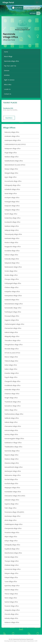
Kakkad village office (11, 422)
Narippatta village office (12, 610)
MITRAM (33, 13)
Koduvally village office (12, 259)
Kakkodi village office (11, 332)
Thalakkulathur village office (13, 447)
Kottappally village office (12, 545)
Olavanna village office (12, 463)
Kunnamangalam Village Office (14, 439)
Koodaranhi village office (12, 222)
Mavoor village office (11, 357)
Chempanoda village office (13, 528)
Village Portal (8, 2)
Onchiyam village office (12, 198)
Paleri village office (10, 508)
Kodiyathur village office (12, 291)
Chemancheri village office (13, 328)
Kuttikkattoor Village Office (13, 443)
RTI (38, 13)
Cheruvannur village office (13, 426)
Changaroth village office (12, 381)
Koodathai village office (12, 251)
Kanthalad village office (12, 238)
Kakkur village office (11, 369)
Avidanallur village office (12, 389)
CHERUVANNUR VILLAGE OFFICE (15, 144)
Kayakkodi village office (12, 549)
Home (6, 52)
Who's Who (8, 85)
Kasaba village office (11, 275)
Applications (17, 8)
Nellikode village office (12, 418)
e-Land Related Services (32, 8)
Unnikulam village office (12, 136)
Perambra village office (12, 532)
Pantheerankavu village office (14, 414)
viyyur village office (11, 177)
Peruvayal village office (12, 316)
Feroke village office (11, 271)
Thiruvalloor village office (12, 340)
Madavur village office (12, 459)
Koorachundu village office (13, 181)
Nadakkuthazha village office (14, 161)
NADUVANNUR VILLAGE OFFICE (15, 165)
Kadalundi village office (12, 300)
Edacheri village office (11, 590)
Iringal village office (11, 153)
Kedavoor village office (12, 622)
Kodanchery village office (12, 218)
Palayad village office (11, 577)
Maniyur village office (11, 169)
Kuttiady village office (11, 618)
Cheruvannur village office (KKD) (15, 496)
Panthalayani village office (13, 312)
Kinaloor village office (11, 242)
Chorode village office (11, 614)
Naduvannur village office (13, 475)
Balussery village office (12, 132)
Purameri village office (12, 606)
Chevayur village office (12, 279)
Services (7, 70)
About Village (8, 56)
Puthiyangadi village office (13, 283)
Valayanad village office (12, 263)
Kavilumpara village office (13, 140)
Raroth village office (11, 214)
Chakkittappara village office (13, 524)
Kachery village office (11, 434)
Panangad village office (12, 202)
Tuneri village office (11, 581)
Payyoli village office (11, 377)
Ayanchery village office (12, 586)
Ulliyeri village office (11, 537)
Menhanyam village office (13, 471)
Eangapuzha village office (13, 247)
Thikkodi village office (11, 361)
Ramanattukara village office (14, 304)
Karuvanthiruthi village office (14, 467)
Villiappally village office (12, 336)
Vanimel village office (11, 602)
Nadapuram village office (12, 148)
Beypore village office (11, 455)
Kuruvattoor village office (13, 406)
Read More (9, 118)
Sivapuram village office (12, 206)
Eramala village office (11, 557)
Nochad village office (11, 479)
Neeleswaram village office (13, 267)
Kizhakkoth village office (12, 189)
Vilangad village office (11, 173)
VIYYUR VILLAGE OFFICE (12, 353)
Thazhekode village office (13, 402)
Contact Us (8, 94)
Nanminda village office (12, 61)
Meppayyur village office (12, 488)
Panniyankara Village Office (13, 296)
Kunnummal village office (13, 569)
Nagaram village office (12, 320)
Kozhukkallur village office (13, 492)
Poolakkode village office (12, 385)
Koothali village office (11, 483)
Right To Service (9, 80)
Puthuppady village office (12, 185)
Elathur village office (11, 410)
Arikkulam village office (12, 500)
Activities (7, 75)
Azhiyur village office (11, 541)
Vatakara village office (12, 157)
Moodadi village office (12, 349)
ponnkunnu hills (8, 108)
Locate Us (7, 89)
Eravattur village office (12, 373)
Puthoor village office (11, 255)
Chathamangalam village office (14, 324)
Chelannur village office (12, 394)
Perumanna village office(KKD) (14, 512)
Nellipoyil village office (12, 230)
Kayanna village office (11, 504)
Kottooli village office (11, 430)
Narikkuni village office (12, 226)
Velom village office (11, 598)
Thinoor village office (11, 594)
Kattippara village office (12, 210)
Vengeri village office (11, 398)
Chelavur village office (11, 287)
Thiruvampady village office (13, 234)
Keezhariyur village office (12, 516)
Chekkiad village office (12, 565)
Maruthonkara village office (13, 553)
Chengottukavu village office (14, 345)
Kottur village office (11, 365)
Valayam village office (11, 573)
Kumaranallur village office (13, 308)
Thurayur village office (12, 561)
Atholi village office (11, 520)
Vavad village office (11, 193)
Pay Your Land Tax (10, 66)
